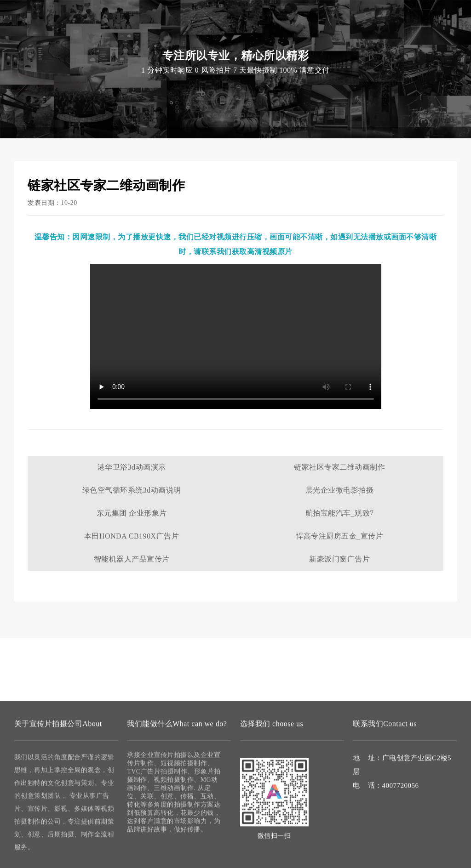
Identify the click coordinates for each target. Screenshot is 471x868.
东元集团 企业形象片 (132, 513)
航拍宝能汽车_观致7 (340, 513)
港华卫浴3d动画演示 (132, 467)
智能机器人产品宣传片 (132, 559)
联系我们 (313, 37)
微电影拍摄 (238, 37)
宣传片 (102, 19)
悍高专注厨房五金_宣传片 (339, 536)
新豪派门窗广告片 (339, 559)
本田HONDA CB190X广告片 (132, 536)
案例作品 (277, 37)
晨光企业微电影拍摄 (340, 490)
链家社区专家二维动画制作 (339, 467)
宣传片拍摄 (146, 37)
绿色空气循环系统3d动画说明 (132, 490)
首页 (114, 37)
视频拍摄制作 (192, 37)
